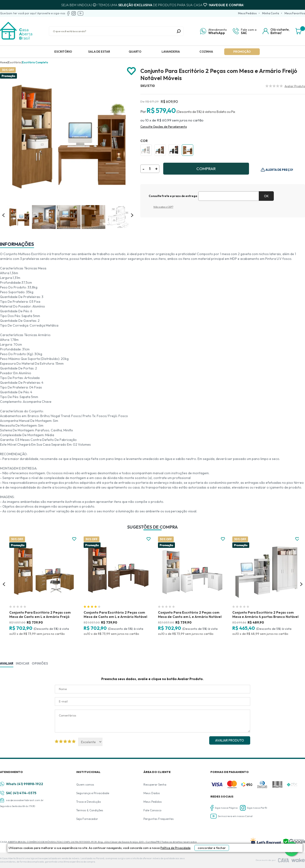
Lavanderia (171, 52)
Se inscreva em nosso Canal (231, 816)
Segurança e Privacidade (93, 793)
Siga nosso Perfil (254, 808)
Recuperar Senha (155, 785)
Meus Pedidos (247, 13)
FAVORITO (74, 539)
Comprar (206, 169)
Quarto (135, 52)
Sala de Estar (99, 52)
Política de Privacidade (177, 861)
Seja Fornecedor (87, 819)
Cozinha (206, 52)
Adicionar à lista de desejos (131, 71)
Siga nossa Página (224, 808)
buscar (179, 31)
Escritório (63, 52)
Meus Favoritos (295, 13)
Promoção (242, 52)
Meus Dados (152, 793)
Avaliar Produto (230, 740)
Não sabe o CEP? (163, 207)
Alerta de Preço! (279, 170)
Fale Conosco (152, 810)
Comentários (152, 721)
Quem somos (85, 785)
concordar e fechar (227, 859)
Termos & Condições (90, 810)
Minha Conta (271, 13)
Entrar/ (276, 33)
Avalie (295, 87)
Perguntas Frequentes (159, 819)
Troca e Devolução (89, 802)
